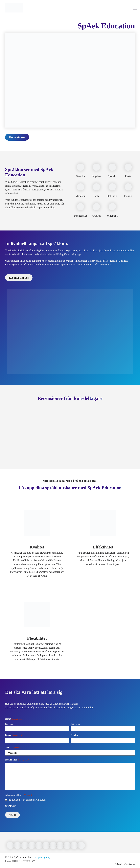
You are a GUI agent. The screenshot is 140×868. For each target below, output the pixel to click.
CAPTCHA (11, 806)
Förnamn (9, 724)
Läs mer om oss (19, 278)
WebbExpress (129, 864)
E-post (14, 735)
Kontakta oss (17, 137)
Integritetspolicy (42, 857)
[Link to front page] (14, 14)
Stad (13, 748)
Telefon (75, 735)
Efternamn (76, 724)
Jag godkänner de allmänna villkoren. (27, 800)
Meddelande (17, 760)
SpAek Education (23, 857)
